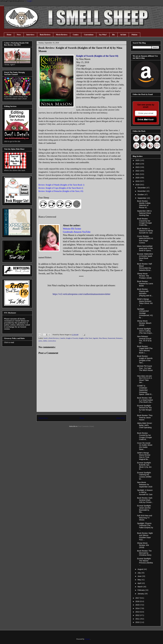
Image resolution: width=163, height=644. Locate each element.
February (141, 590)
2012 (138, 615)
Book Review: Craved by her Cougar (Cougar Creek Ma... (144, 222)
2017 (138, 598)
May (139, 580)
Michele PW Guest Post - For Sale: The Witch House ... (145, 369)
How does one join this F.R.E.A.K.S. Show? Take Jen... (145, 379)
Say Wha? (103, 35)
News (19, 35)
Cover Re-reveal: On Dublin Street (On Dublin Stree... (145, 446)
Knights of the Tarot (85, 338)
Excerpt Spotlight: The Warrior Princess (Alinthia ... (145, 562)
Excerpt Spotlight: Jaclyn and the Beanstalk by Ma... (144, 509)
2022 (138, 171)
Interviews (30, 35)
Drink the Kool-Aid (146, 120)
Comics (76, 35)
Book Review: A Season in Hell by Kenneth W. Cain (145, 231)
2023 (138, 167)
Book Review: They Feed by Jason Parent (145, 418)
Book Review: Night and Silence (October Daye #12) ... (145, 536)
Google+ (30, 1)
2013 (138, 612)
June (140, 576)
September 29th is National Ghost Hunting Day (144, 213)
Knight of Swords (72, 338)
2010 (138, 622)
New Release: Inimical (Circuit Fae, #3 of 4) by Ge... (144, 340)
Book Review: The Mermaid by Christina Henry (144, 553)
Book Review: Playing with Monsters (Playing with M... (145, 292)
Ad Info (123, 35)
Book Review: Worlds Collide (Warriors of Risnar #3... (144, 204)
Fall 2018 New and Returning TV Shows (145, 518)
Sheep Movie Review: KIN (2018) (143, 545)
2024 (138, 164)
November (142, 191)
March (140, 587)
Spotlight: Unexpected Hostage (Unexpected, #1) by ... (145, 313)
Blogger (87, 639)
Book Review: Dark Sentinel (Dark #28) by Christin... (145, 500)
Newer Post (43, 418)
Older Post (120, 418)
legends (95, 338)
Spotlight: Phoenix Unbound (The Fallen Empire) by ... (145, 527)
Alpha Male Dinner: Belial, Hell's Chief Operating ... (145, 426)
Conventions (89, 35)
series (40, 341)
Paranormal (112, 338)
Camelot (62, 338)
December (142, 188)
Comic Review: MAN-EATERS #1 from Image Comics (145, 239)
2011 (138, 619)
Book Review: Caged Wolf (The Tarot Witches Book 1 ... (145, 350)
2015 (138, 605)
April (140, 583)
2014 (138, 608)
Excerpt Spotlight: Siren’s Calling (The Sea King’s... (145, 331)
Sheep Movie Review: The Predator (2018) (144, 276)
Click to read (9, 342)
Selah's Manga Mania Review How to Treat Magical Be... (144, 456)
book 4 (46, 338)
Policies (134, 35)
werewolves (52, 341)
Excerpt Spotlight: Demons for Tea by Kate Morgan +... (144, 409)
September (142, 198)
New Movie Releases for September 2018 (145, 485)
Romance (119, 338)
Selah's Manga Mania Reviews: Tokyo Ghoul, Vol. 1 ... (145, 302)
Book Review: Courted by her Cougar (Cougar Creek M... (144, 436)
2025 (138, 160)
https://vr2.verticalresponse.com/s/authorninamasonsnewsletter (82, 294)
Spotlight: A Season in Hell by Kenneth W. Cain (145, 492)
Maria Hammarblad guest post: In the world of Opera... (145, 248)
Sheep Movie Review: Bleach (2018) (144, 323)
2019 (138, 181)
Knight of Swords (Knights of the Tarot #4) (97, 56)
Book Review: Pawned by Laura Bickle (145, 284)
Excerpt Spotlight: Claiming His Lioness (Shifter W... (144, 476)
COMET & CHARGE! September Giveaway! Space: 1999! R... (145, 390)
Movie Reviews (62, 35)
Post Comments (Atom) (86, 426)
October (141, 195)
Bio (113, 35)
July (139, 573)
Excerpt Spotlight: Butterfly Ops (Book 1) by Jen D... (144, 466)
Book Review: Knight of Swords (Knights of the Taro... (145, 359)
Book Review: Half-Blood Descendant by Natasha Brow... (145, 267)
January (141, 594)
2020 (138, 178)
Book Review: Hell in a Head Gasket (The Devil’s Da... (145, 400)
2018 (138, 185)
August (141, 569)
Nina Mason (103, 338)
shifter (45, 341)
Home (9, 35)
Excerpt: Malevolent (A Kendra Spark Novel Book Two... (145, 257)
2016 (138, 601)
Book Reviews (45, 35)
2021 (138, 174)
